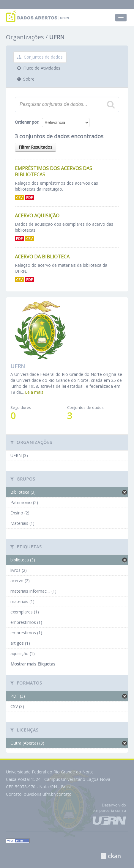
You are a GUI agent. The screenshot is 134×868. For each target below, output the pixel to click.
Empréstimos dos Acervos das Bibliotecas (53, 171)
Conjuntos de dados (40, 57)
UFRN (57, 37)
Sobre (26, 79)
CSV (19, 197)
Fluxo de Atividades (39, 68)
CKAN (111, 856)
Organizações (25, 37)
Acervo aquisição (37, 216)
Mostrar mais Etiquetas (33, 664)
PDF (29, 197)
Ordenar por (27, 122)
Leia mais (34, 392)
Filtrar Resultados (36, 147)
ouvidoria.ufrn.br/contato (48, 794)
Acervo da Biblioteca (42, 257)
